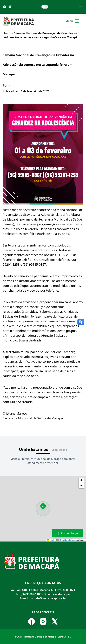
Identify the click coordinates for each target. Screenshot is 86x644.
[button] (44, 507)
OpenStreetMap (67, 540)
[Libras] (10, 7)
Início (8, 33)
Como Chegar (68, 533)
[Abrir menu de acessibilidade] (81, 7)
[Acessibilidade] (4, 7)
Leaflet (51, 540)
